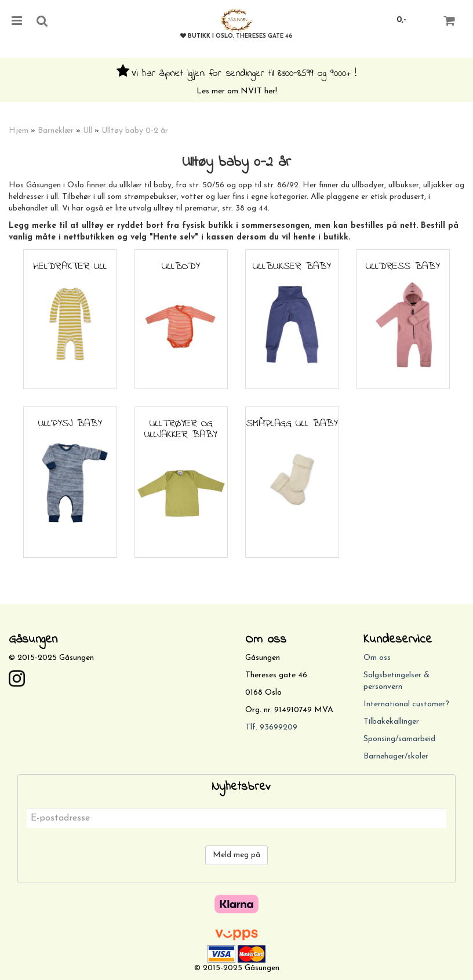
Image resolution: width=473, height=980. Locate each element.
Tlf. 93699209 (271, 727)
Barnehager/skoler (396, 756)
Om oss (377, 658)
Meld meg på (237, 855)
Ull (88, 131)
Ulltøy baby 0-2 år (135, 131)
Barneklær (56, 131)
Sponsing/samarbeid (399, 739)
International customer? (406, 704)
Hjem (19, 131)
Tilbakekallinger (391, 722)
